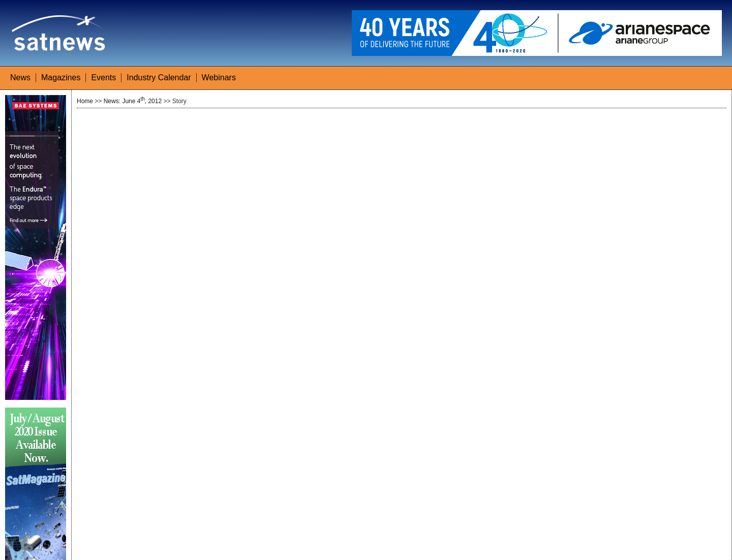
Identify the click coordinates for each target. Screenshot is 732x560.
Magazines (61, 77)
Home (85, 101)
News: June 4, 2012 (133, 101)
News (20, 77)
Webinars (219, 77)
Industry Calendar (159, 77)
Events (103, 77)
